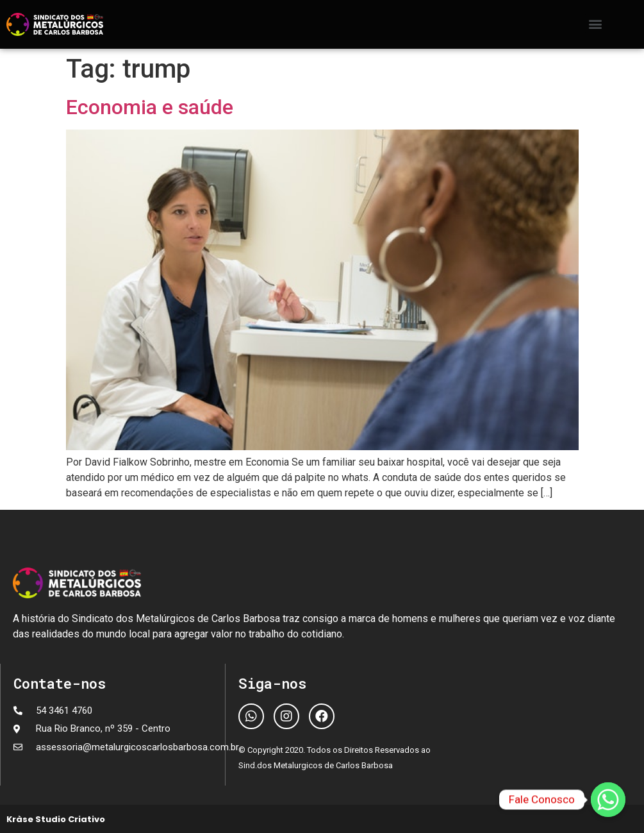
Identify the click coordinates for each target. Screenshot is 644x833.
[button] (596, 23)
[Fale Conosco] (608, 800)
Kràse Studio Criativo (56, 819)
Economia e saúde (150, 107)
